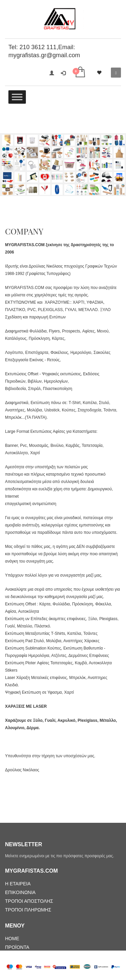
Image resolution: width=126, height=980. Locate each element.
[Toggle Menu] (17, 97)
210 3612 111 (38, 47)
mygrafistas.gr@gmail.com (44, 55)
